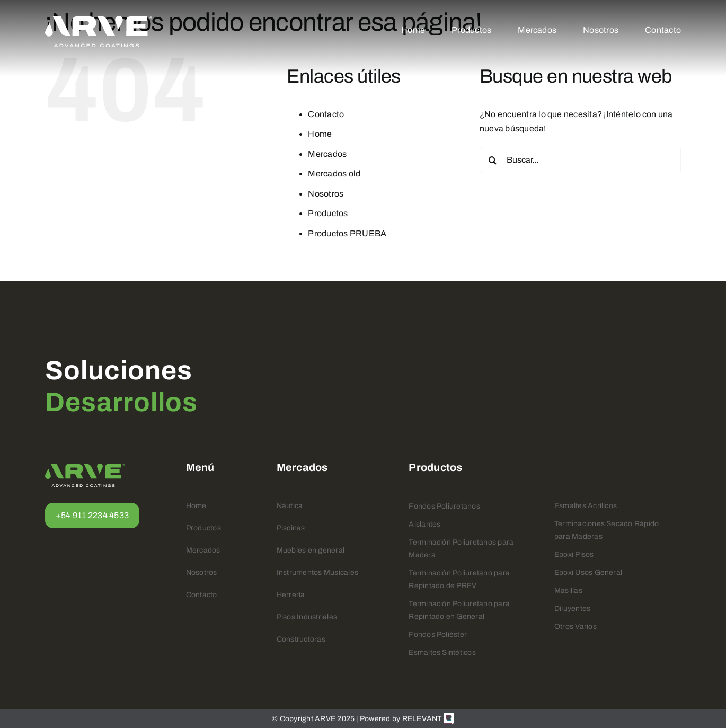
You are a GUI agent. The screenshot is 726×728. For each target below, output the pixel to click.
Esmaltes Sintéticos (442, 652)
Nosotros (326, 194)
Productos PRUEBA (347, 233)
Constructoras (301, 639)
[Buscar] (493, 160)
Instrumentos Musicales (317, 572)
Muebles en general (311, 550)
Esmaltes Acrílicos (586, 506)
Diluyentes (572, 609)
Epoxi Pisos (574, 554)
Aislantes (424, 524)
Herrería (291, 595)
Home (320, 134)
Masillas (568, 591)
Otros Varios (576, 627)
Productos (328, 213)
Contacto (326, 114)
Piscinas (291, 528)
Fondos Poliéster (438, 634)
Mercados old (334, 174)
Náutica (290, 506)
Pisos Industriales (307, 617)
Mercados (327, 154)
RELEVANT (428, 719)
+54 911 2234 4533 (92, 515)
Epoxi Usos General (588, 572)
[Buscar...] (580, 160)
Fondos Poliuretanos (444, 506)
